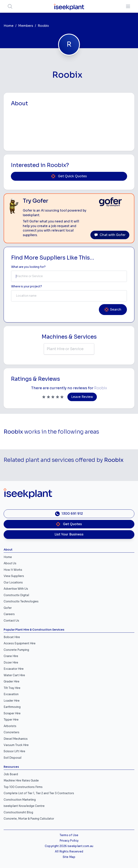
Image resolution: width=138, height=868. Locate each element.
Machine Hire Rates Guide (21, 781)
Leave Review (82, 397)
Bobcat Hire (12, 637)
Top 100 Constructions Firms (23, 787)
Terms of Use (69, 835)
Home (9, 26)
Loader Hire (12, 701)
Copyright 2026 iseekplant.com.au (69, 846)
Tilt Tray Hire (12, 688)
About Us (10, 563)
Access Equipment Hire (20, 643)
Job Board (11, 774)
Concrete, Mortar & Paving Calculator (29, 819)
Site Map (69, 857)
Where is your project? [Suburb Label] (27, 286)
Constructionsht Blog (18, 812)
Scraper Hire (12, 713)
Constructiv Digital (16, 595)
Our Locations (13, 583)
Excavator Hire (14, 669)
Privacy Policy (69, 841)
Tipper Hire (11, 720)
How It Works (13, 570)
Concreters (11, 732)
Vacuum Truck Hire (16, 745)
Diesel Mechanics (16, 739)
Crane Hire (11, 656)
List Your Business (69, 534)
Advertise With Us (16, 589)
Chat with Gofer (110, 235)
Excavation (11, 694)
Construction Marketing (20, 800)
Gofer (8, 608)
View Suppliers (14, 576)
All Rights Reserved (69, 852)
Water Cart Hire (14, 675)
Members (26, 26)
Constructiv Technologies (21, 601)
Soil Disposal (13, 758)
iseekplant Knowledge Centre (24, 806)
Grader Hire (11, 682)
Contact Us (11, 621)
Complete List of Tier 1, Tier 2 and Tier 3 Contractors (39, 793)
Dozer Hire (11, 663)
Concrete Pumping (16, 650)
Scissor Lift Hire (14, 751)
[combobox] (69, 276)
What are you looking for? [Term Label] (28, 267)
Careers (9, 614)
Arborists (10, 726)
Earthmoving (12, 707)
